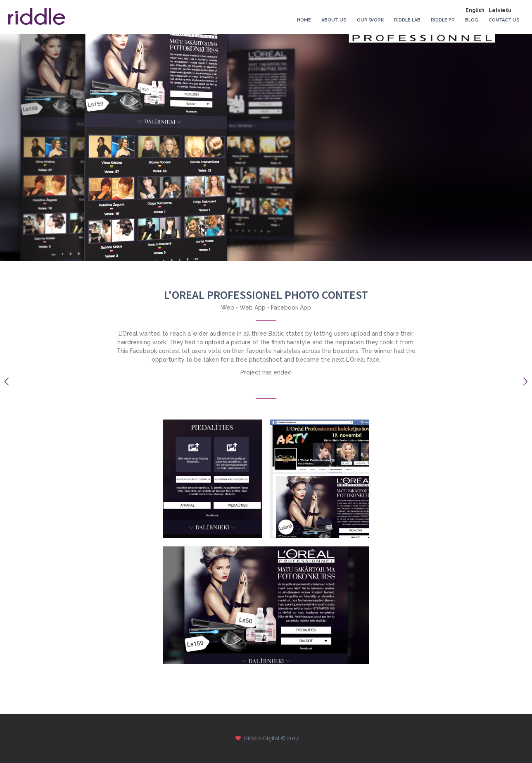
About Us (334, 20)
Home (304, 20)
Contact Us (504, 20)
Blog (472, 20)
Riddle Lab (407, 20)
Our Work (370, 20)
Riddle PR (443, 20)
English (475, 10)
